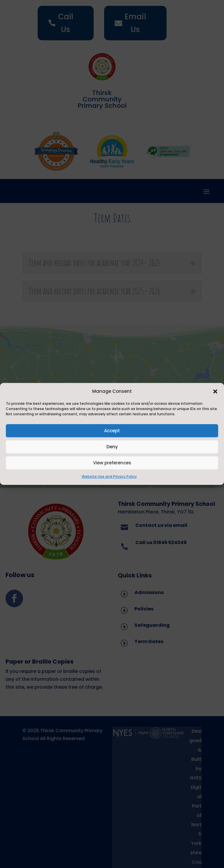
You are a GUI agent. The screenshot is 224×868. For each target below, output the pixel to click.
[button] (215, 391)
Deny (112, 447)
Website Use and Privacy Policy (109, 477)
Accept (112, 431)
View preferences (112, 463)
